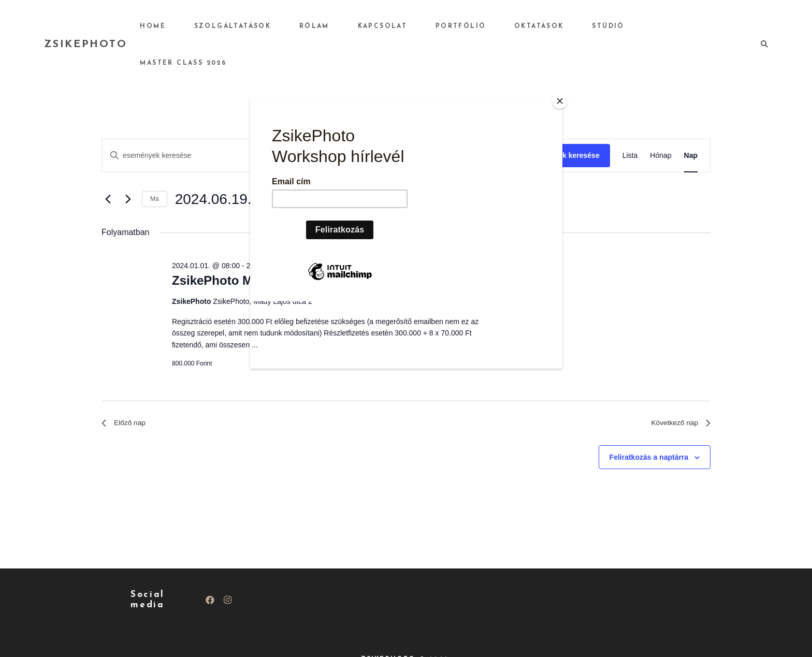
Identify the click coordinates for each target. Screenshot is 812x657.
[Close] (560, 101)
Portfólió (483, 26)
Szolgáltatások (287, 26)
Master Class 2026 (686, 26)
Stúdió (609, 26)
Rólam (358, 26)
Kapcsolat (415, 26)
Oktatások (550, 26)
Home (218, 26)
